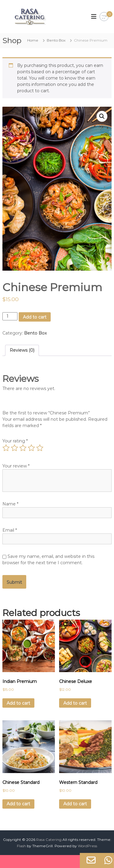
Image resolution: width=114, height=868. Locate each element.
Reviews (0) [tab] (22, 350)
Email (10, 530)
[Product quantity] (10, 316)
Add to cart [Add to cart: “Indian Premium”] (18, 703)
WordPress (87, 846)
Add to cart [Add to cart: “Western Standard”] (75, 804)
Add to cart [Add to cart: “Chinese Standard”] (18, 804)
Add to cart (35, 317)
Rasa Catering (49, 840)
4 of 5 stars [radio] (31, 448)
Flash (21, 846)
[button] (102, 116)
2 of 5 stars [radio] (14, 448)
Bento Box (56, 40)
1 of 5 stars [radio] (6, 448)
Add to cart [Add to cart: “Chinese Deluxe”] (75, 703)
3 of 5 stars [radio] (23, 448)
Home (33, 40)
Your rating (15, 441)
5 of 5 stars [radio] (40, 448)
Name (10, 504)
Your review (16, 466)
